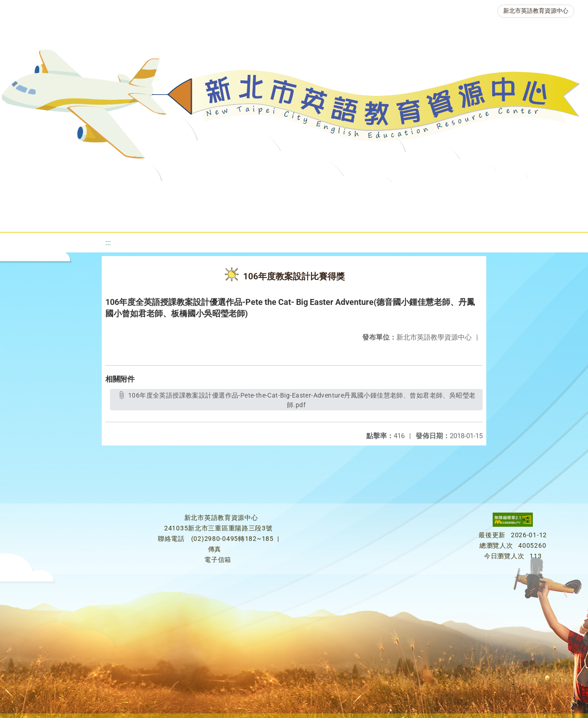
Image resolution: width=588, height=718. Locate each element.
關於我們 (32, 194)
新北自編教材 (246, 194)
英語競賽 (416, 194)
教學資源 (186, 194)
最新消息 (87, 194)
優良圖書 (307, 194)
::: (108, 243)
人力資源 (471, 194)
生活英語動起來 (536, 194)
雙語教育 (261, 217)
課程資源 (131, 194)
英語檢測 (362, 194)
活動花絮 (316, 217)
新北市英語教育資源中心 (536, 11)
